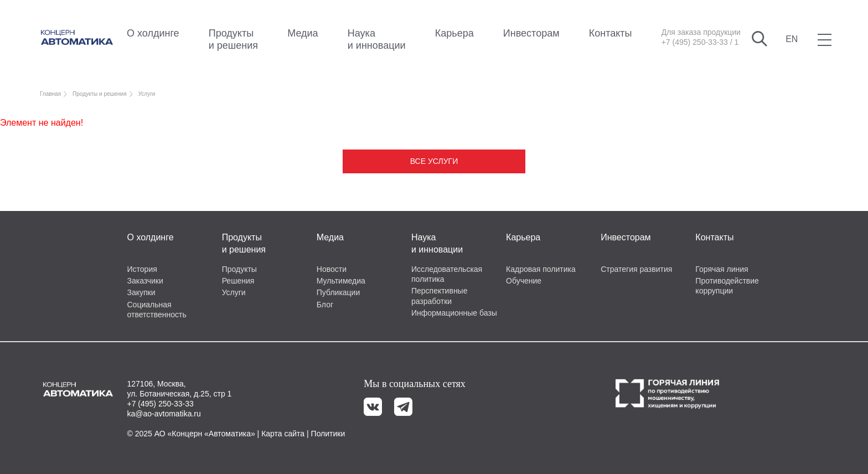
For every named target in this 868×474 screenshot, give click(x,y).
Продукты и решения (233, 39)
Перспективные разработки (440, 296)
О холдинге (153, 33)
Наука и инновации (377, 39)
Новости (332, 269)
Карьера (454, 33)
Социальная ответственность (157, 310)
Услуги (234, 292)
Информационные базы (454, 313)
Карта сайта (283, 434)
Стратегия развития (636, 269)
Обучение (524, 281)
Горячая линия (722, 269)
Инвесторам (531, 33)
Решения (238, 281)
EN (792, 39)
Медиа (303, 33)
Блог (325, 305)
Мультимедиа (341, 281)
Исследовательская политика (447, 274)
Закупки (141, 292)
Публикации (338, 292)
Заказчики (145, 281)
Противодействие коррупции (727, 286)
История (142, 269)
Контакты (611, 33)
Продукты (239, 269)
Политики (328, 434)
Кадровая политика (541, 269)
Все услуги (434, 161)
